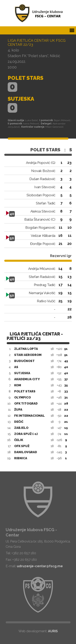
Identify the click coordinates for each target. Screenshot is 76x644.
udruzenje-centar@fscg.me (40, 566)
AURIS (53, 631)
